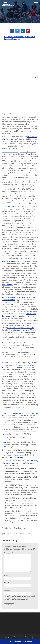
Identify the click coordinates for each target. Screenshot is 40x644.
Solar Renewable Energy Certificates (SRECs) (19, 152)
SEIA (14, 114)
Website (7, 590)
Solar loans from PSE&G (11, 207)
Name (7, 575)
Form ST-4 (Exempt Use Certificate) (21, 328)
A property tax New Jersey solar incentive (18, 261)
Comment (8, 553)
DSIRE (4, 447)
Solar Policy (9, 528)
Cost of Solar (19, 637)
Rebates (5, 343)
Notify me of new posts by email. (17, 599)
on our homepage (17, 457)
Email (7, 583)
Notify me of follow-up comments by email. (21, 596)
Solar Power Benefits (22, 528)
